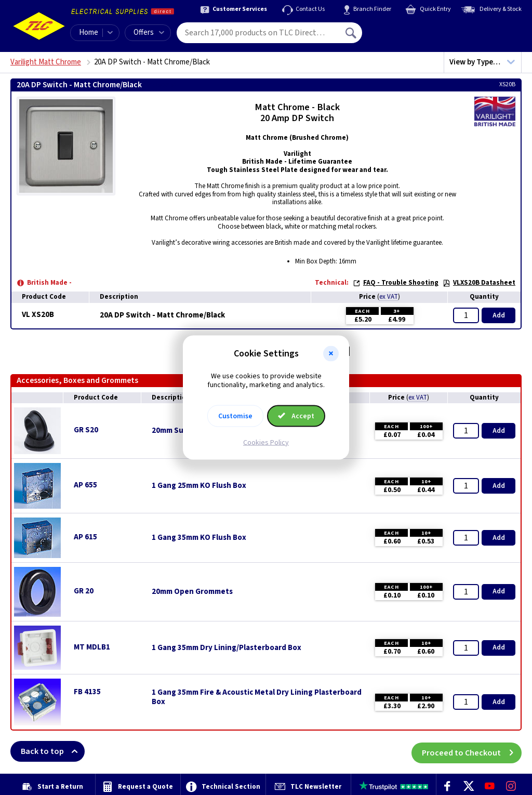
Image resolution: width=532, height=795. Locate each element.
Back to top (53, 751)
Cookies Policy (266, 442)
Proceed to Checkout (472, 751)
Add (499, 315)
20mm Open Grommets (192, 592)
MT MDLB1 (92, 647)
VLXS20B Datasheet (479, 283)
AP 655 (85, 485)
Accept (296, 416)
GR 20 (84, 591)
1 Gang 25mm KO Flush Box (199, 486)
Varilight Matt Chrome (46, 62)
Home (89, 32)
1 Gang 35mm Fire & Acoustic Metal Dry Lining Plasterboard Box (257, 697)
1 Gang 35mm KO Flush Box (199, 538)
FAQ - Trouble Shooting (396, 283)
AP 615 (85, 537)
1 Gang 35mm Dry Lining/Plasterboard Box (227, 648)
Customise (235, 416)
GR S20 (86, 430)
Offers (149, 32)
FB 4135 (87, 692)
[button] (331, 354)
